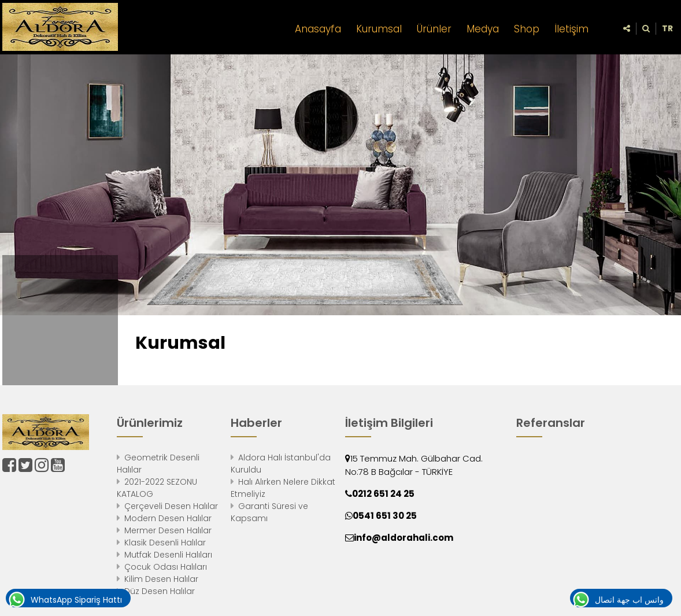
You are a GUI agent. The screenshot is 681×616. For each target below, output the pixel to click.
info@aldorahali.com (404, 538)
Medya (483, 29)
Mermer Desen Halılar (168, 530)
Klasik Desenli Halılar (165, 543)
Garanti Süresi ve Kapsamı (269, 512)
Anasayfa (318, 29)
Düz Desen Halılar (160, 591)
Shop (527, 29)
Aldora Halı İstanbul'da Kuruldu (281, 464)
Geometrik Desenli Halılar (158, 464)
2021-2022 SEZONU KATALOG (157, 488)
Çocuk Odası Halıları (166, 567)
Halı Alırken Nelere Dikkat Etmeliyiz (283, 488)
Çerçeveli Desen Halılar (171, 506)
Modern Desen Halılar (168, 518)
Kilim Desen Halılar (161, 579)
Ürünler (434, 29)
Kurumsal (379, 29)
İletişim (571, 29)
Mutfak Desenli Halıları (168, 555)
